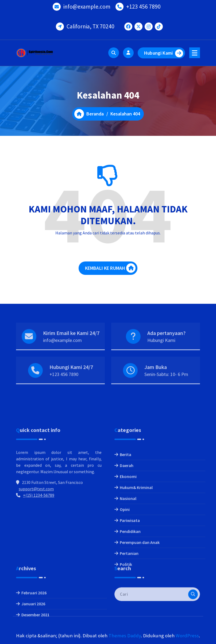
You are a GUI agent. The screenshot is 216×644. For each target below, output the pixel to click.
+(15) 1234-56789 (39, 541)
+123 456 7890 (143, 5)
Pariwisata (130, 566)
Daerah (127, 511)
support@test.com (36, 535)
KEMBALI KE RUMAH (110, 272)
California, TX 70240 (90, 25)
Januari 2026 (33, 621)
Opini (125, 555)
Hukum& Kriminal (136, 533)
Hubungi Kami (164, 53)
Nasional (128, 544)
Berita (126, 500)
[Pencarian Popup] (114, 53)
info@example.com (87, 5)
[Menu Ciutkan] (195, 53)
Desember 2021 (35, 632)
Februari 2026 (34, 611)
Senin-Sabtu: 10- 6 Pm (166, 383)
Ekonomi (128, 522)
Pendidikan (130, 577)
